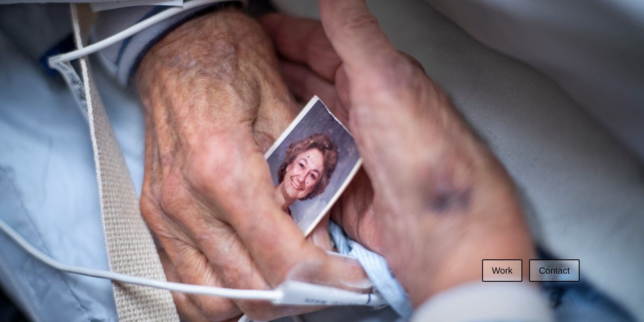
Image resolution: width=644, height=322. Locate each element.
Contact (554, 271)
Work (502, 271)
